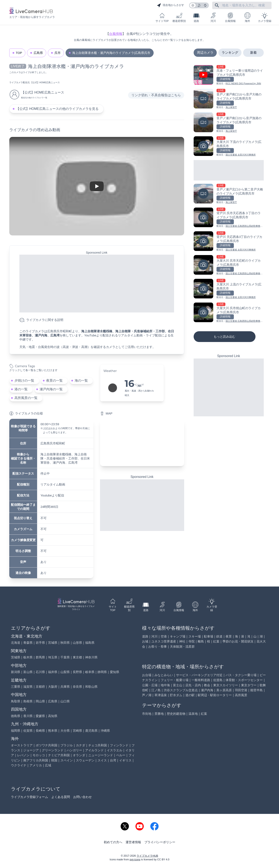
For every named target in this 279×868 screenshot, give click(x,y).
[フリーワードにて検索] (217, 5)
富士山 (178, 685)
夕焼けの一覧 (24, 381)
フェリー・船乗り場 (175, 680)
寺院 (192, 641)
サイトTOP (162, 17)
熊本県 (53, 731)
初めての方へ (113, 842)
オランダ (79, 755)
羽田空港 (241, 690)
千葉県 (65, 657)
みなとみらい (164, 675)
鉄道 (219, 636)
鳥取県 (16, 701)
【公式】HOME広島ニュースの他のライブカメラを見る (57, 109)
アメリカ (36, 765)
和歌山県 (91, 687)
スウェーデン (85, 760)
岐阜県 (90, 672)
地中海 (165, 685)
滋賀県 (28, 687)
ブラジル (67, 745)
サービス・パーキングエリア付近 (199, 675)
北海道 (16, 643)
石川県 (40, 672)
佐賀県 (28, 731)
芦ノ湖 (147, 695)
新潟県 (16, 672)
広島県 (38, 53)
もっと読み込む (224, 337)
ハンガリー (74, 750)
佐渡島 (218, 680)
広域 (48, 765)
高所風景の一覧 (26, 398)
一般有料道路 (201, 680)
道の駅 (190, 695)
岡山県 (40, 701)
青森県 (28, 643)
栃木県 (28, 657)
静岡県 (102, 672)
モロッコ (39, 755)
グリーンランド (53, 750)
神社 (182, 641)
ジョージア (31, 750)
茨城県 (16, 657)
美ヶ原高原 (224, 690)
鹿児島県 (91, 731)
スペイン (67, 760)
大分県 (65, 731)
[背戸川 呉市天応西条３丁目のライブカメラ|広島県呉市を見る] (229, 218)
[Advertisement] (97, 284)
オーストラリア (22, 745)
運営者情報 (133, 842)
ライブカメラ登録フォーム (29, 797)
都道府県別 (179, 17)
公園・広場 (150, 685)
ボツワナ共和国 (46, 745)
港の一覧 (21, 389)
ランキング (230, 53)
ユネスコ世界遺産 (164, 641)
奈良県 (77, 687)
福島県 (90, 643)
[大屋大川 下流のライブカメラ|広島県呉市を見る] (229, 147)
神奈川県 (91, 657)
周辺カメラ (205, 53)
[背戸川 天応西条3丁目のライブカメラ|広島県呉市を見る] (229, 242)
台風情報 (230, 17)
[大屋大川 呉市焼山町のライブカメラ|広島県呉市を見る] (229, 313)
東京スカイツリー (226, 685)
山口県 (65, 701)
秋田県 (65, 643)
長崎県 (40, 731)
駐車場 (209, 636)
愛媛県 (40, 716)
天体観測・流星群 (182, 647)
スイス (102, 760)
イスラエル (115, 750)
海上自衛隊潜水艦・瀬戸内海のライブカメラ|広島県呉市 (111, 53)
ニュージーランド (101, 755)
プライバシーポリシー (160, 842)
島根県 (28, 701)
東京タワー (249, 685)
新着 (253, 53)
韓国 (54, 760)
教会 (207, 685)
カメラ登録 (265, 17)
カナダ (81, 745)
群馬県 (40, 657)
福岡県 (16, 731)
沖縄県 (105, 731)
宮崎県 (77, 731)
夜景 (229, 636)
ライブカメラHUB (147, 856)
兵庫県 (65, 687)
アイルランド (94, 750)
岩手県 (40, 643)
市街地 (147, 714)
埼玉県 (53, 657)
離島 (201, 641)
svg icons (135, 860)
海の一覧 (81, 381)
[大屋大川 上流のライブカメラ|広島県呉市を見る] (229, 289)
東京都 (77, 657)
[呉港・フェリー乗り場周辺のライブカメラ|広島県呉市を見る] (229, 75)
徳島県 (16, 716)
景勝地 (159, 714)
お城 (145, 641)
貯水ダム (176, 695)
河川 (213, 17)
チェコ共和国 (98, 745)
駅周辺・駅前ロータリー (215, 695)
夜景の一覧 (54, 381)
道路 (196, 17)
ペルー (121, 755)
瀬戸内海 (207, 690)
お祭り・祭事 (158, 647)
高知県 (53, 716)
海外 (247, 17)
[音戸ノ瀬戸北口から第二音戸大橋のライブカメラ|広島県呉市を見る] (229, 194)
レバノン (23, 755)
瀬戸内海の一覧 (51, 389)
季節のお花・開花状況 (238, 641)
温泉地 (193, 714)
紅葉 (216, 641)
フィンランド (119, 745)
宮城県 (53, 643)
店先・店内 (193, 685)
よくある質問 (61, 797)
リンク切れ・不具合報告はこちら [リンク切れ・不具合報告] (156, 95)
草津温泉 (161, 695)
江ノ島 (156, 690)
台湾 (113, 760)
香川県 (28, 716)
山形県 (77, 643)
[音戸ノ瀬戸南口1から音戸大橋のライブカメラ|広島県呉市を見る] (229, 99)
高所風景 (241, 695)
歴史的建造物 (176, 714)
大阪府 (53, 687)
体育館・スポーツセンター (244, 680)
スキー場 (195, 636)
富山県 (28, 672)
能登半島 (257, 690)
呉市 (58, 53)
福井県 (53, 672)
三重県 (16, 687)
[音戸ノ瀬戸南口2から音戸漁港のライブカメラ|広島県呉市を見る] (229, 123)
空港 (164, 636)
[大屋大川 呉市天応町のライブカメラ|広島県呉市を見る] (229, 265)
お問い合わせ (82, 797)
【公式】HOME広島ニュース (45, 82)
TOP (19, 53)
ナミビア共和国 (59, 755)
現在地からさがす (171, 5)
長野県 (77, 672)
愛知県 (115, 672)
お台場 (147, 675)
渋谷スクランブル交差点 (181, 690)
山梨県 (65, 672)
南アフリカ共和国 (36, 760)
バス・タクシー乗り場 (241, 675)
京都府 (40, 687)
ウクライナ (19, 765)
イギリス (125, 760)
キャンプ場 (178, 636)
